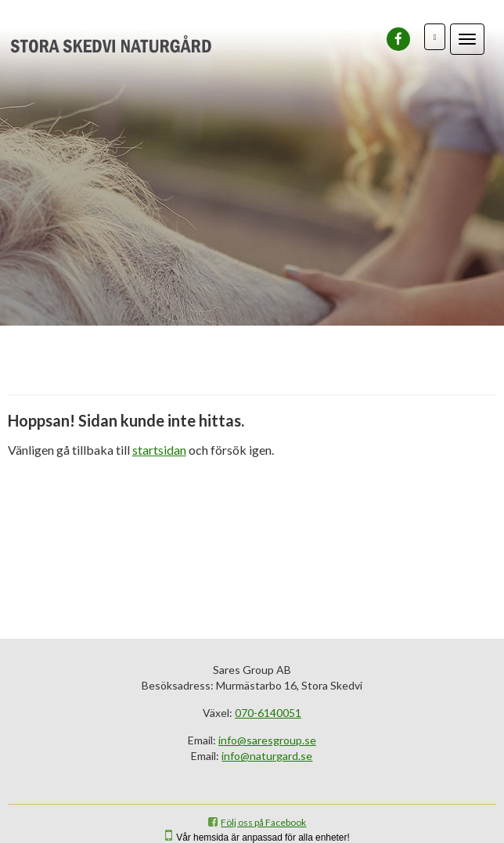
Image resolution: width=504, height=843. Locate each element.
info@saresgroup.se (267, 740)
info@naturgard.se (267, 756)
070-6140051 (268, 713)
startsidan (159, 450)
